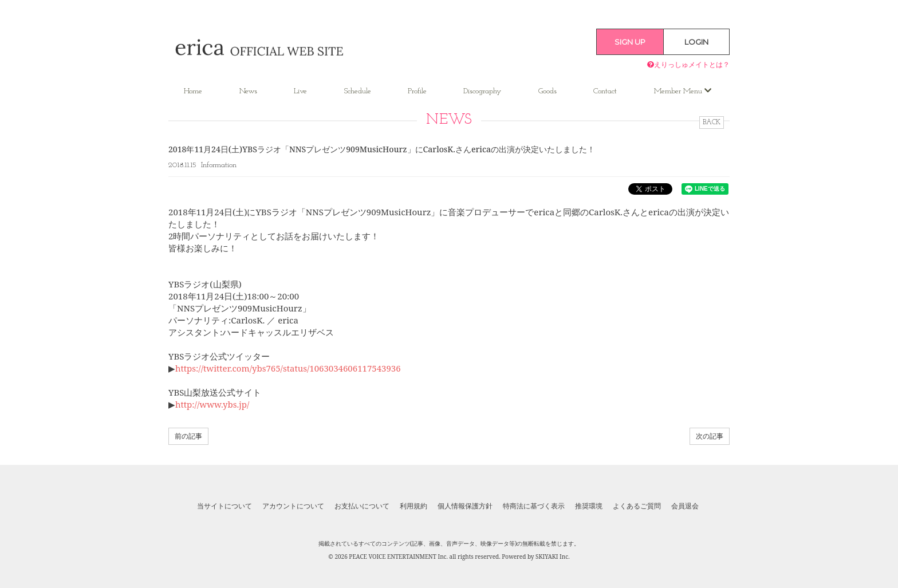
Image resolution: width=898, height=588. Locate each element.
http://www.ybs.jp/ (212, 404)
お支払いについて (362, 506)
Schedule (358, 91)
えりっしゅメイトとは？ (688, 64)
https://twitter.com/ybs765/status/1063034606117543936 (288, 368)
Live (300, 91)
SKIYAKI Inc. (553, 557)
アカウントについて (293, 506)
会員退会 (685, 506)
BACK (712, 123)
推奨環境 (589, 506)
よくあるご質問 (637, 506)
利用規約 (413, 506)
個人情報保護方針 (465, 506)
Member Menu (683, 91)
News (248, 91)
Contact (605, 91)
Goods (548, 91)
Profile (417, 91)
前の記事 (188, 436)
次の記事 (710, 436)
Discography (482, 91)
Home (193, 91)
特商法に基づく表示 (534, 506)
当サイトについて (224, 506)
